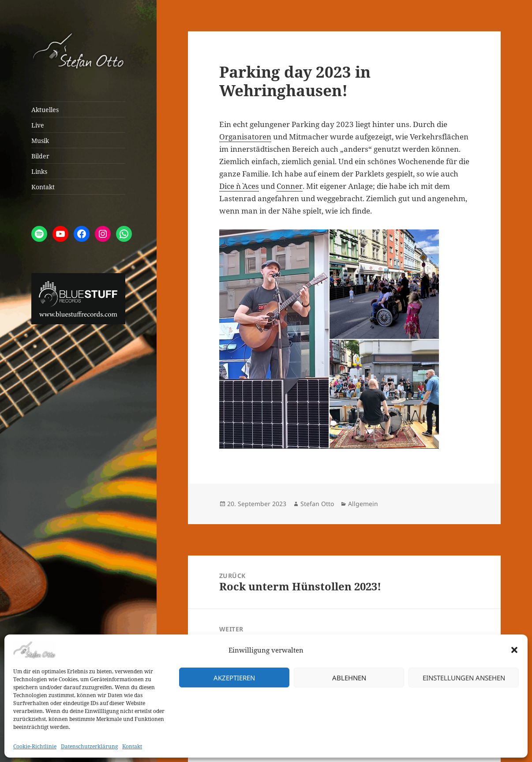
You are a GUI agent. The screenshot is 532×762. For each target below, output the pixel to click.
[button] (514, 650)
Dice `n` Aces (239, 186)
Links (39, 171)
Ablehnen (349, 678)
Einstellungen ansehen (464, 678)
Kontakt (132, 746)
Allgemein (363, 504)
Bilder (40, 156)
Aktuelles (45, 110)
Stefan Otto (317, 504)
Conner (290, 186)
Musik (40, 141)
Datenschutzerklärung (89, 746)
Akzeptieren (234, 678)
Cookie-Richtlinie (35, 746)
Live (38, 125)
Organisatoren (245, 137)
